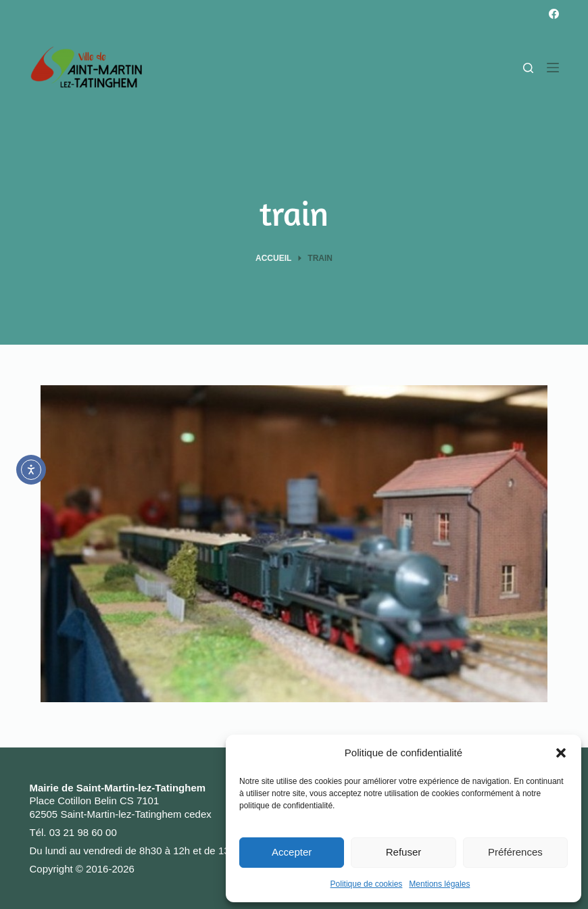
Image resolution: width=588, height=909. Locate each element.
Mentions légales (439, 884)
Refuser (404, 852)
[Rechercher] (528, 68)
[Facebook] (554, 14)
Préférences (515, 852)
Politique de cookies (367, 884)
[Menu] (553, 68)
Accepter (292, 852)
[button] (561, 753)
